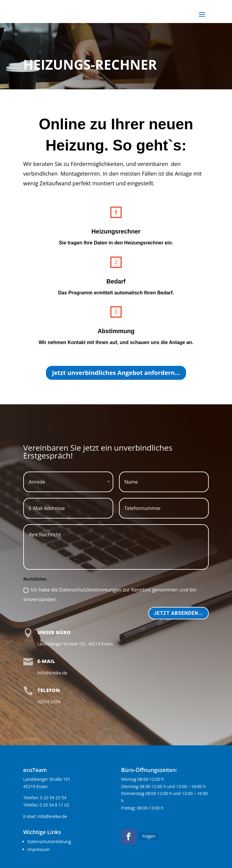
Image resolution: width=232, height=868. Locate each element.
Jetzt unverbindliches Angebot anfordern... (116, 373)
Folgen (149, 836)
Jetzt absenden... (179, 613)
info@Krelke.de (52, 673)
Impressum (39, 849)
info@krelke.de (52, 816)
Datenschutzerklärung (49, 841)
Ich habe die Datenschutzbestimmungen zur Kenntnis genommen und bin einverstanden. (110, 595)
